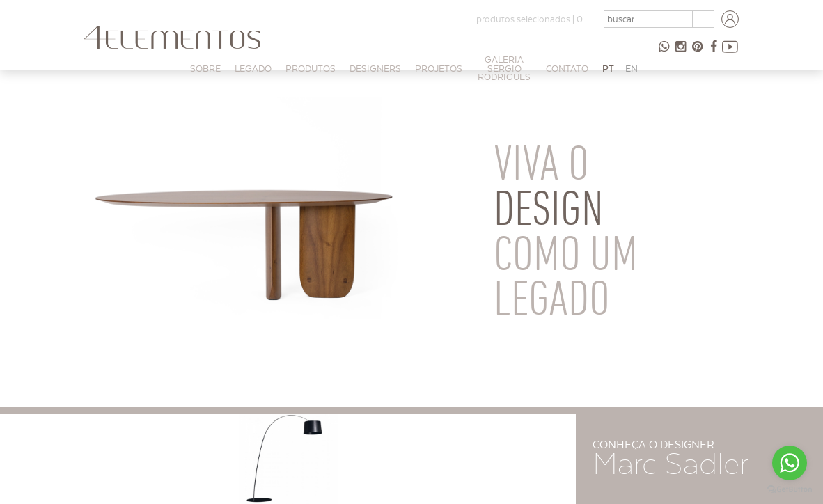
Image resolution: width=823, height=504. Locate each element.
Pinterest (697, 52)
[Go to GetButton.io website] (790, 490)
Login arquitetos (730, 19)
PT (608, 69)
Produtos (311, 69)
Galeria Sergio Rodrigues (504, 68)
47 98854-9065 (664, 52)
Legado (253, 69)
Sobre (205, 69)
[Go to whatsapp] (790, 463)
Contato (567, 69)
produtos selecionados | (530, 19)
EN (632, 69)
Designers (375, 69)
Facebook (714, 52)
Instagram (680, 52)
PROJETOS (439, 69)
